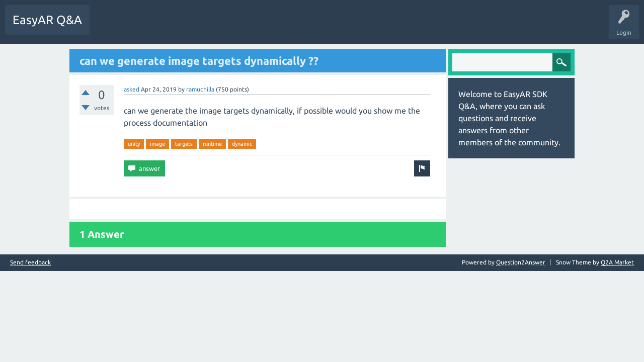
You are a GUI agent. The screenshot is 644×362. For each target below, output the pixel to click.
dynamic (242, 144)
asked (132, 89)
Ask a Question (234, 27)
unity (134, 144)
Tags (192, 27)
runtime (212, 144)
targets (184, 144)
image (157, 144)
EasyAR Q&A (47, 20)
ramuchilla (200, 89)
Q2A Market (617, 262)
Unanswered (153, 27)
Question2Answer (521, 262)
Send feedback (30, 262)
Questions (111, 27)
